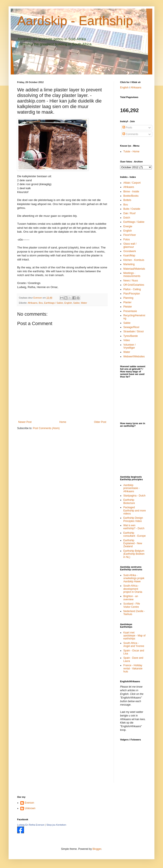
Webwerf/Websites (134, 357)
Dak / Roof (129, 213)
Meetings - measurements (132, 275)
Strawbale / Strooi (134, 331)
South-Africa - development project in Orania (133, 589)
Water (84, 303)
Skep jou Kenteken (56, 825)
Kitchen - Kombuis (134, 260)
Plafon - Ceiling (132, 289)
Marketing (129, 264)
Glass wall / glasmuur (130, 245)
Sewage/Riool (131, 327)
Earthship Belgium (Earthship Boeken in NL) (134, 554)
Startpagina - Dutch (134, 496)
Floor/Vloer (130, 235)
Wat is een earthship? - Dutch (134, 527)
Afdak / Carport (132, 183)
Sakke (76, 303)
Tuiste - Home (131, 152)
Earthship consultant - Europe (134, 534)
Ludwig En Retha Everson (31, 825)
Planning (128, 298)
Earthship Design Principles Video (133, 519)
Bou (41, 303)
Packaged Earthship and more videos (135, 511)
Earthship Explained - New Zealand (133, 543)
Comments (130, 134)
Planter (127, 302)
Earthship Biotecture (129, 501)
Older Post (100, 422)
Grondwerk (130, 251)
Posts (127, 128)
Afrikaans (32, 303)
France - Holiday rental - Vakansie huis (133, 668)
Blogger (97, 849)
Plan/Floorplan (132, 294)
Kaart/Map (129, 256)
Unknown (30, 808)
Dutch (127, 218)
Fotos (127, 239)
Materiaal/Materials (134, 269)
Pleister (128, 307)
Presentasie (130, 311)
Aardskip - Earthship (75, 21)
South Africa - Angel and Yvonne (134, 645)
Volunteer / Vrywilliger (129, 346)
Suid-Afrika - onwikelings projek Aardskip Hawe (134, 578)
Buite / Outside (132, 209)
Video (127, 340)
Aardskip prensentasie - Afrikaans (131, 488)
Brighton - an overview (131, 598)
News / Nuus (131, 281)
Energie (128, 226)
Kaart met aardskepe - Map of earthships (134, 636)
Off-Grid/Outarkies (134, 285)
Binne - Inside (131, 192)
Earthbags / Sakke (54, 303)
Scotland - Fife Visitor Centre (132, 605)
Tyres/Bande (131, 336)
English (68, 303)
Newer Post (25, 422)
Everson (29, 803)
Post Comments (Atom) (46, 428)
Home (63, 422)
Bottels (127, 200)
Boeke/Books (131, 196)
